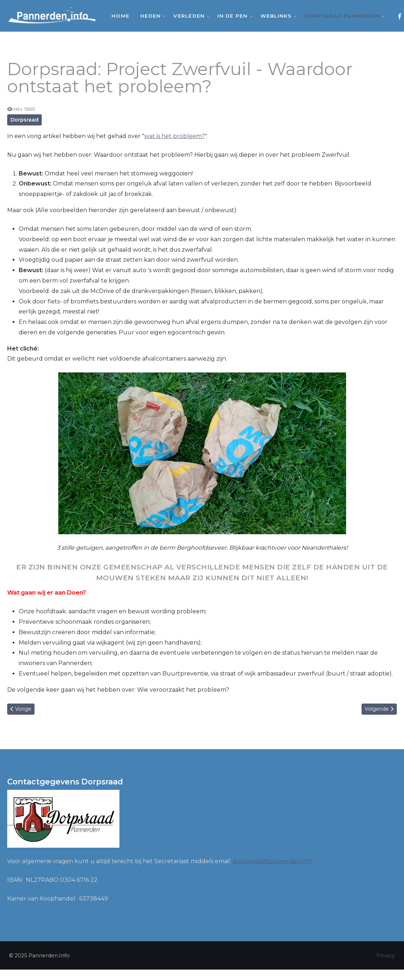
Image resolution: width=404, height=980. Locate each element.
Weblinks (277, 16)
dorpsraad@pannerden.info (273, 861)
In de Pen (233, 16)
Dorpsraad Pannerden (343, 16)
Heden (151, 16)
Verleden (190, 16)
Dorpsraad (24, 120)
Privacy (386, 956)
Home (121, 16)
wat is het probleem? (174, 136)
